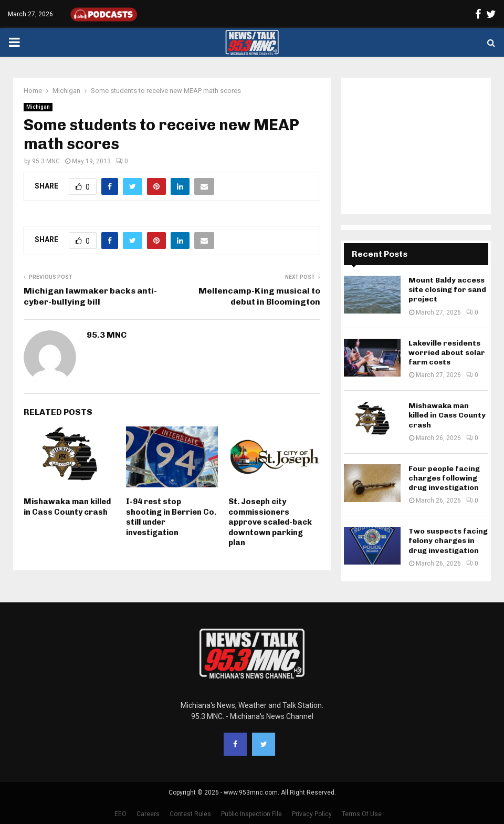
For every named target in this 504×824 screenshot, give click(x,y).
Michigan (38, 107)
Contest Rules (190, 814)
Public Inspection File (251, 814)
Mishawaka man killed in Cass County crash (67, 507)
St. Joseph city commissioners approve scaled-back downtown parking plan (270, 522)
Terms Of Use (362, 814)
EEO (120, 814)
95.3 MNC (46, 161)
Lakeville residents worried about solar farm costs (447, 353)
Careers (148, 814)
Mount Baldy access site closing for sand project (447, 290)
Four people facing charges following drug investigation (444, 478)
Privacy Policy (312, 814)
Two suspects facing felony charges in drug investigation (448, 541)
